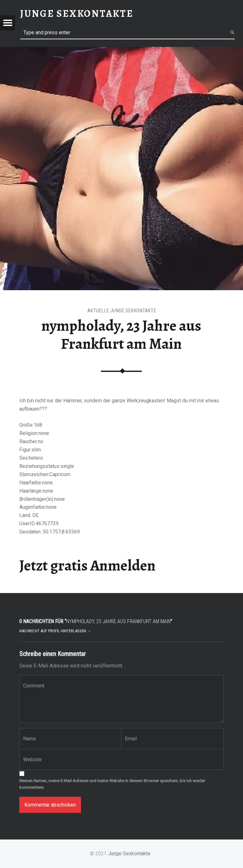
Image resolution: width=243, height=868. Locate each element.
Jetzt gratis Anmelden (87, 565)
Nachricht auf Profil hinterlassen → (55, 631)
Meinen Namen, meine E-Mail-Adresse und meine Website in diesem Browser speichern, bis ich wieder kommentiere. (112, 784)
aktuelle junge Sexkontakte (122, 311)
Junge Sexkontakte (129, 854)
